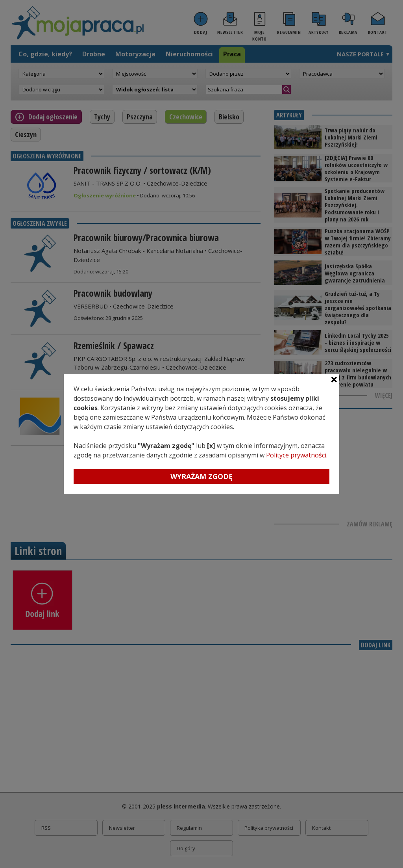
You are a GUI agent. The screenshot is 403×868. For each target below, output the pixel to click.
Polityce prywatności (296, 455)
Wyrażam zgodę (201, 476)
